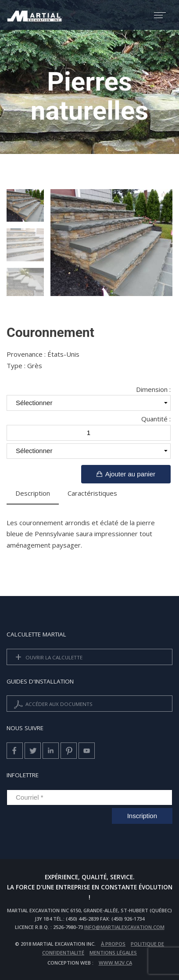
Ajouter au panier (126, 474)
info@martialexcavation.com (124, 927)
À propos (113, 944)
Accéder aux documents (52, 704)
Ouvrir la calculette (47, 658)
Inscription (142, 816)
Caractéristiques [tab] (92, 493)
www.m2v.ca (115, 963)
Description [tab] (33, 493)
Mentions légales (113, 953)
